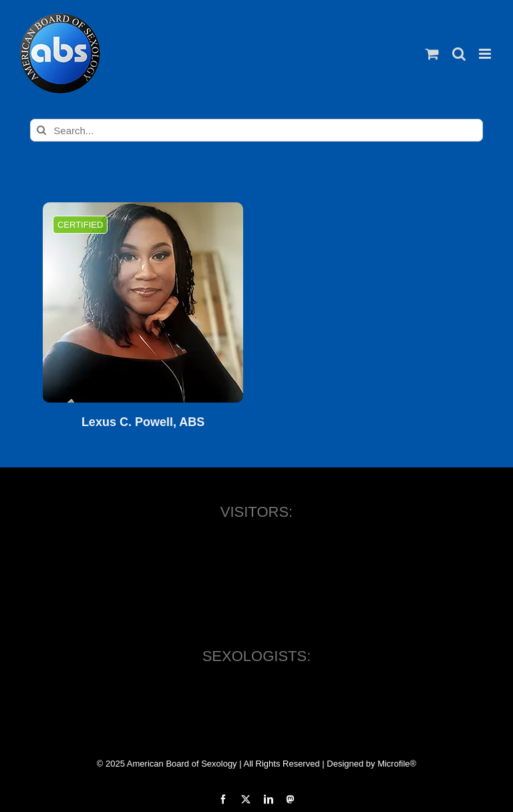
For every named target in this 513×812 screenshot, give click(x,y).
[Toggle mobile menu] (486, 54)
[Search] (41, 130)
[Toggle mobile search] (459, 54)
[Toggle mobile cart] (432, 54)
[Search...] (256, 130)
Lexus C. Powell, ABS (143, 422)
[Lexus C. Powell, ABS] (143, 302)
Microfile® (397, 764)
